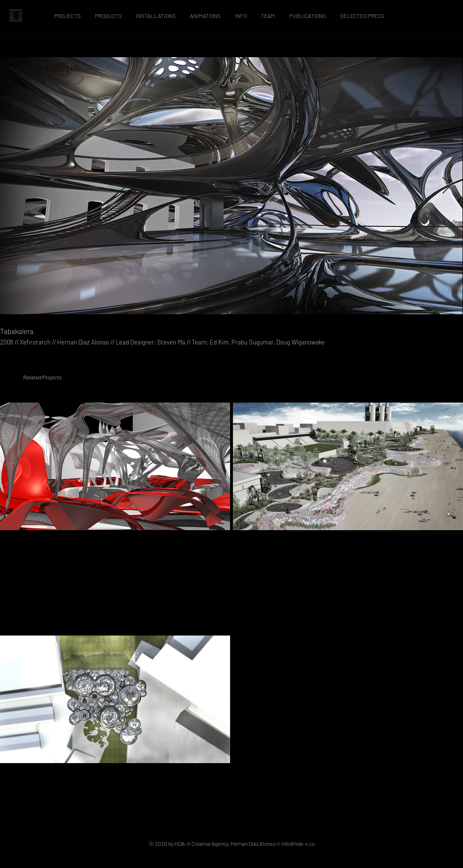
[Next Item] (447, 186)
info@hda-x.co (298, 843)
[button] (68, 16)
